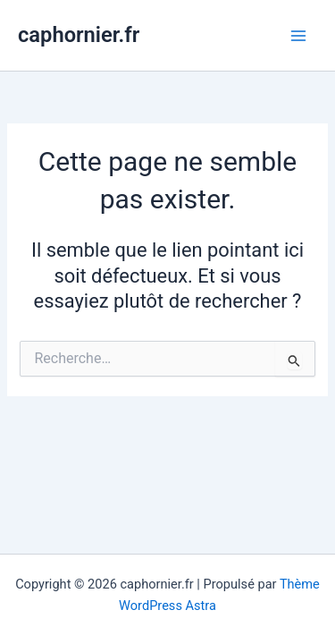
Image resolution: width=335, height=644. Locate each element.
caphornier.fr (79, 35)
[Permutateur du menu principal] (298, 36)
